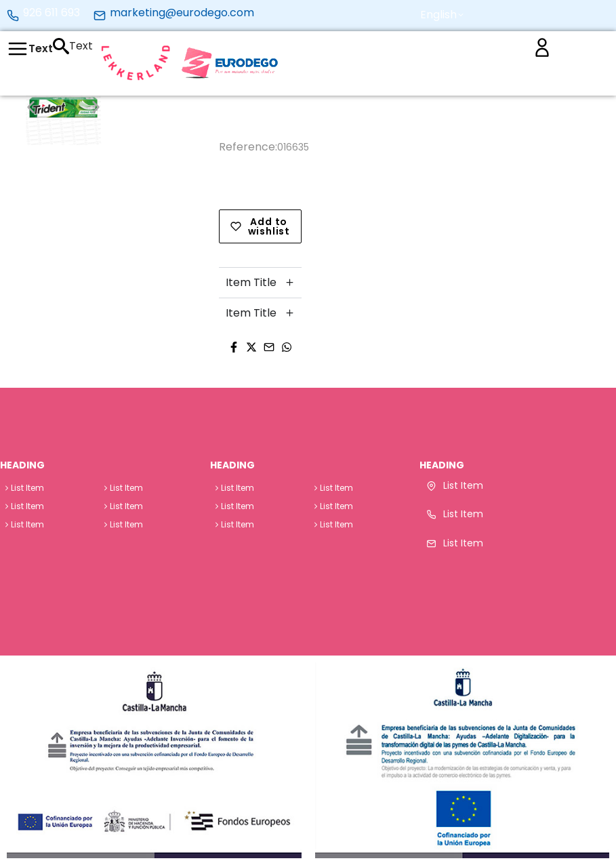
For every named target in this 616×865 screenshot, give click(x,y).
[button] (447, 15)
